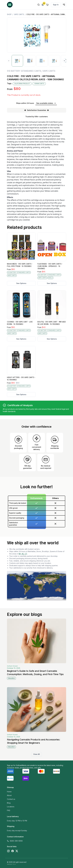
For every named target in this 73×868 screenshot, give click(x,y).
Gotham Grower (12, 666)
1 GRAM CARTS (39, 84)
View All (37, 754)
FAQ (9, 810)
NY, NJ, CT (23, 554)
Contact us (11, 799)
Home (9, 792)
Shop (9, 14)
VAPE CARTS (19, 14)
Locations (11, 807)
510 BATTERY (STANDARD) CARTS (24, 71)
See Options (21, 283)
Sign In (56, 5)
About (9, 795)
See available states (46, 103)
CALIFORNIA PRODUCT (22, 84)
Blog (9, 803)
